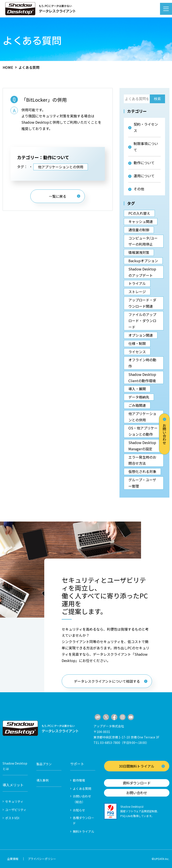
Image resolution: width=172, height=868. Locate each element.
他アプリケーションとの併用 (61, 167)
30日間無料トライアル (142, 766)
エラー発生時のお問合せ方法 (142, 460)
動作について (141, 163)
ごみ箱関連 (137, 405)
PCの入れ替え (139, 213)
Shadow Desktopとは (15, 766)
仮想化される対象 (142, 471)
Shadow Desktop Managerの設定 (142, 446)
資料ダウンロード (137, 783)
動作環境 (79, 780)
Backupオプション (143, 261)
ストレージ (137, 292)
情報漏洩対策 (139, 252)
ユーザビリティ (16, 810)
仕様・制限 (137, 343)
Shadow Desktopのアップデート (142, 272)
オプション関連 (141, 335)
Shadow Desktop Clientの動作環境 (142, 377)
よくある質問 (82, 789)
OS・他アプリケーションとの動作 (143, 431)
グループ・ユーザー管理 (142, 483)
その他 (136, 189)
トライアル (137, 283)
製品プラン (44, 764)
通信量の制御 (139, 230)
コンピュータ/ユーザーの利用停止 (143, 241)
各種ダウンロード (83, 820)
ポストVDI (12, 818)
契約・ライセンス (143, 127)
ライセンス (137, 352)
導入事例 (43, 780)
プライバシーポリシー (42, 859)
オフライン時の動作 (142, 363)
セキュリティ (14, 801)
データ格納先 (139, 397)
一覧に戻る (65, 196)
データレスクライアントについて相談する (111, 681)
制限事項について (143, 147)
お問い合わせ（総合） (82, 799)
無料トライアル (83, 831)
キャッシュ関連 (141, 221)
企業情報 (13, 859)
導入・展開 (137, 389)
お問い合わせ (164, 431)
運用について (141, 176)
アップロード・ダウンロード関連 (142, 303)
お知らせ (79, 810)
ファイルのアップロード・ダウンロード (142, 321)
